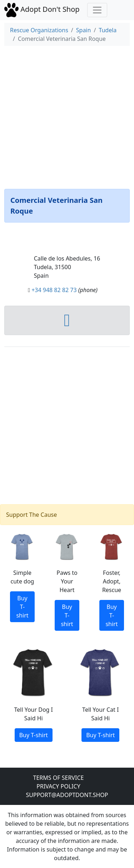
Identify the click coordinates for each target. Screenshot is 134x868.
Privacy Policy (58, 786)
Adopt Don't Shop (43, 9)
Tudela (108, 30)
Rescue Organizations (39, 30)
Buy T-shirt (22, 607)
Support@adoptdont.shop (67, 795)
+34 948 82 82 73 (54, 290)
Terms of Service (59, 778)
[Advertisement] (67, 116)
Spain (84, 30)
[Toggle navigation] (97, 10)
